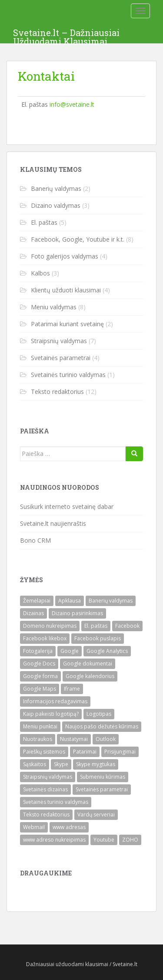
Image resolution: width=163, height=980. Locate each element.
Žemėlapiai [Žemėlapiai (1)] (37, 601)
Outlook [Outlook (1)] (106, 739)
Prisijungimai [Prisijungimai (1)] (120, 752)
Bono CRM (35, 540)
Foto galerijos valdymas (65, 256)
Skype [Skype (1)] (61, 764)
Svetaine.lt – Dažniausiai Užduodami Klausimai (66, 35)
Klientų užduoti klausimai (66, 290)
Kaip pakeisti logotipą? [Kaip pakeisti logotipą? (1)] (51, 714)
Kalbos (40, 273)
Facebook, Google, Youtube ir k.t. (78, 239)
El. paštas (44, 222)
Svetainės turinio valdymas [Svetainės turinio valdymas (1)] (56, 802)
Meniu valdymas (54, 307)
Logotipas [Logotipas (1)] (99, 714)
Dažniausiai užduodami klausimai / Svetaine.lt (82, 964)
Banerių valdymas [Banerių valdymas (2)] (111, 601)
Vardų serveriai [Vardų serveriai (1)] (96, 814)
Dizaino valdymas (56, 205)
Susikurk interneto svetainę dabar (67, 506)
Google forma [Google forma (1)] (40, 676)
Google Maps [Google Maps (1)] (40, 689)
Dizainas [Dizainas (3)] (33, 613)
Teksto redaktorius (57, 392)
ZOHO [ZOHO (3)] (130, 840)
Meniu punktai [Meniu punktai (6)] (40, 726)
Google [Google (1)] (70, 651)
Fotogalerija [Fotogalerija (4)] (38, 651)
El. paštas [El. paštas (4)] (96, 626)
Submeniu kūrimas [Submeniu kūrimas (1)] (103, 777)
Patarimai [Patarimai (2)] (85, 752)
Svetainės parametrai (61, 358)
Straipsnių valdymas (59, 341)
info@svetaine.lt (72, 104)
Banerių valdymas (56, 188)
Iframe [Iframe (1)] (72, 689)
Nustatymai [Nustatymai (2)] (74, 739)
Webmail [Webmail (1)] (34, 827)
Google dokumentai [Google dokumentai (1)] (88, 664)
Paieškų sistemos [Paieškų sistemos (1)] (44, 752)
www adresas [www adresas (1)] (69, 827)
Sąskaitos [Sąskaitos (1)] (35, 764)
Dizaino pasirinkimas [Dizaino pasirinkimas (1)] (77, 613)
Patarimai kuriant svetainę (67, 324)
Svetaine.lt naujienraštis (53, 523)
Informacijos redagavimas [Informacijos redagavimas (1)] (55, 701)
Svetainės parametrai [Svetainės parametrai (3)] (102, 789)
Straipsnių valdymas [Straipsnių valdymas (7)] (48, 777)
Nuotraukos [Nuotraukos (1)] (38, 739)
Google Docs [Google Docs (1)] (39, 664)
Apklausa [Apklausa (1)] (70, 601)
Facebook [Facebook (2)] (127, 626)
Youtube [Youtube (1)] (104, 840)
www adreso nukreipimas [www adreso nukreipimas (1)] (54, 840)
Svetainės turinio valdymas (68, 375)
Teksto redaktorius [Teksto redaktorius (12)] (46, 814)
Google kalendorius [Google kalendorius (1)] (90, 676)
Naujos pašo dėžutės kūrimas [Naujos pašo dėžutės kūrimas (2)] (102, 726)
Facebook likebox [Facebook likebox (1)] (45, 638)
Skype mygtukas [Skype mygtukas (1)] (96, 764)
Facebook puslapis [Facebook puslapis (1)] (98, 638)
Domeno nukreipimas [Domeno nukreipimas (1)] (50, 626)
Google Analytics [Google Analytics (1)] (107, 651)
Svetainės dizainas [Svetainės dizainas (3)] (45, 789)
